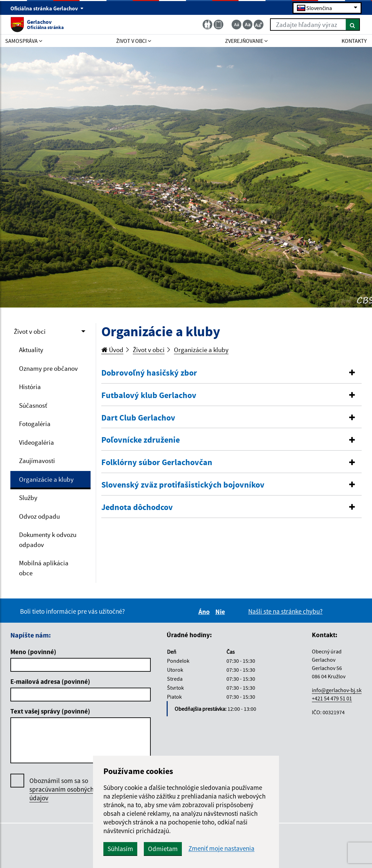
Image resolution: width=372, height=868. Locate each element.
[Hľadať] (353, 25)
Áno (205, 612)
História (30, 387)
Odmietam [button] (163, 849)
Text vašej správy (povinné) (50, 711)
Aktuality (31, 350)
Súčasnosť (33, 405)
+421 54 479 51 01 (332, 698)
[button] (232, 373)
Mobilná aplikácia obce (44, 568)
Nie (221, 612)
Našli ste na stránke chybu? (285, 611)
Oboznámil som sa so (62, 789)
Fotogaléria (35, 424)
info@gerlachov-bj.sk (337, 690)
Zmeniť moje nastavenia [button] (221, 848)
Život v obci (30, 331)
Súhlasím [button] (120, 849)
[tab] (232, 373)
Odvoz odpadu (39, 516)
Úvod (112, 350)
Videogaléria (36, 442)
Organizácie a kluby (46, 479)
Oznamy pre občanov (48, 368)
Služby (28, 498)
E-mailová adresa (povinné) (50, 681)
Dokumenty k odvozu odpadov (48, 540)
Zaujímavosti (37, 461)
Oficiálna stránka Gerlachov (47, 8)
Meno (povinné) (33, 652)
